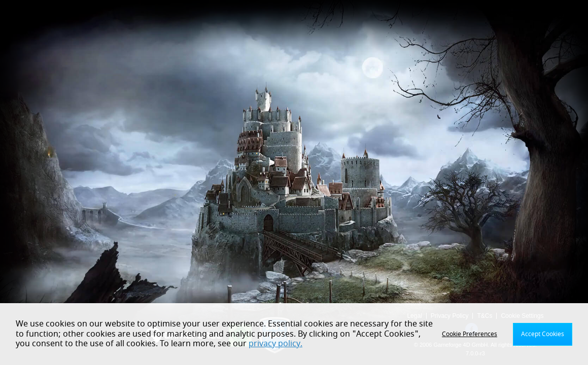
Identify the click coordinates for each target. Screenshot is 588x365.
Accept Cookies (543, 334)
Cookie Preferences (470, 334)
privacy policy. (275, 344)
